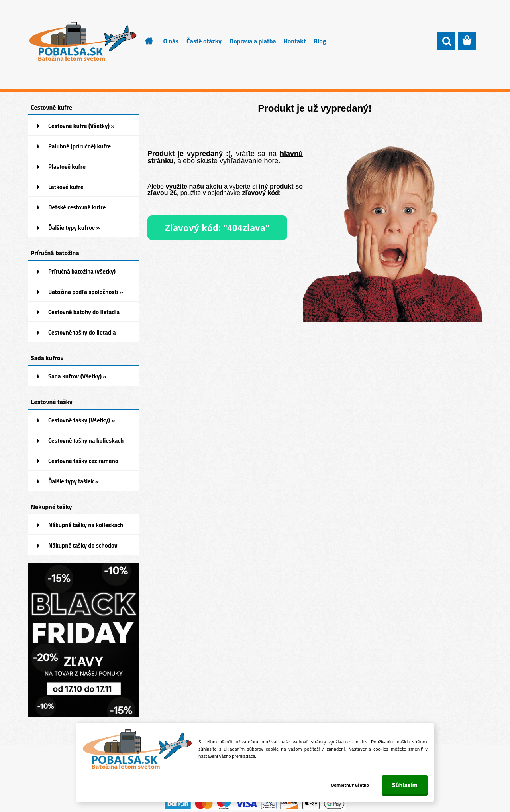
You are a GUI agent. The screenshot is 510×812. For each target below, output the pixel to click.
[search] (446, 41)
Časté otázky (204, 41)
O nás (171, 41)
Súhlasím (405, 785)
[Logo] (83, 41)
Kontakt (295, 41)
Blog (320, 41)
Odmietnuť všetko (350, 785)
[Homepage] (144, 41)
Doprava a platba (253, 41)
